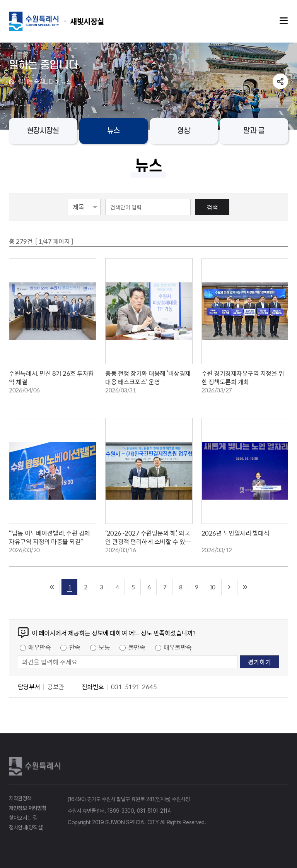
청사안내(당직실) (26, 827)
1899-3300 (121, 811)
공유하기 (280, 81)
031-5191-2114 (154, 811)
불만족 (137, 647)
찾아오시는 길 (23, 818)
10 (212, 587)
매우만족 (39, 647)
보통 (104, 647)
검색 (212, 207)
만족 (75, 647)
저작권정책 (20, 798)
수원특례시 (36, 766)
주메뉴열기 (284, 21)
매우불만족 (178, 647)
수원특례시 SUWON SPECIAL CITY (87, 21)
